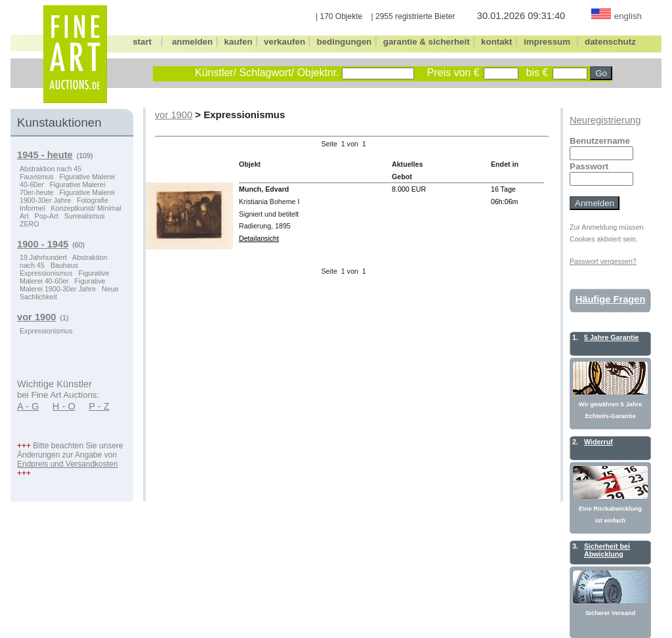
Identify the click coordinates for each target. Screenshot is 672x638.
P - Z (99, 406)
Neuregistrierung (605, 120)
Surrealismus (85, 216)
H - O (64, 406)
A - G (28, 406)
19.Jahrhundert (43, 257)
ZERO (30, 224)
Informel (32, 208)
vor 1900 (174, 115)
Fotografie (93, 200)
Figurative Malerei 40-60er (64, 277)
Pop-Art (47, 216)
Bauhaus (64, 265)
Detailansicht (259, 238)
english (628, 16)
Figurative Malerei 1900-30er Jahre (67, 196)
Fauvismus (37, 177)
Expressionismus (46, 273)
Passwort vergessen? (603, 261)
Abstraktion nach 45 (51, 169)
